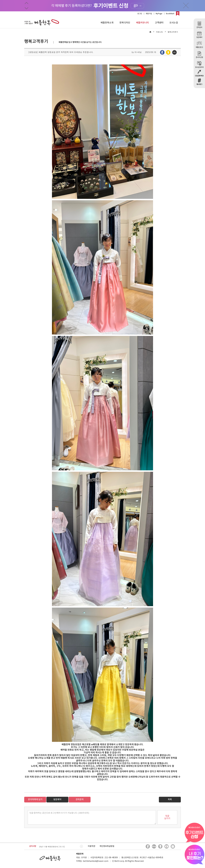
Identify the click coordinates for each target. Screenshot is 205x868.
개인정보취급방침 (107, 846)
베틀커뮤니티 (143, 23)
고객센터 (159, 23)
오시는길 (174, 23)
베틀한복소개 (107, 23)
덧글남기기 (167, 817)
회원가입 (149, 14)
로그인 (140, 14)
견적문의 (80, 800)
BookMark (170, 14)
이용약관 (92, 846)
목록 (170, 800)
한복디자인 (125, 23)
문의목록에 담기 (35, 800)
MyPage (159, 14)
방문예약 (57, 800)
